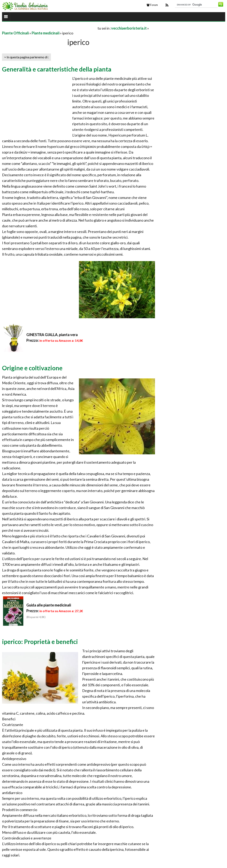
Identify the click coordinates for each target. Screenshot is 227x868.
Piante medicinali (46, 33)
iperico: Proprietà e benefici (40, 642)
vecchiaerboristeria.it (129, 28)
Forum (152, 5)
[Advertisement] (49, 28)
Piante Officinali (15, 33)
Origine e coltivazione (32, 368)
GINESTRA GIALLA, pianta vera (52, 335)
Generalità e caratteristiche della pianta (57, 69)
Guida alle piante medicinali (49, 605)
